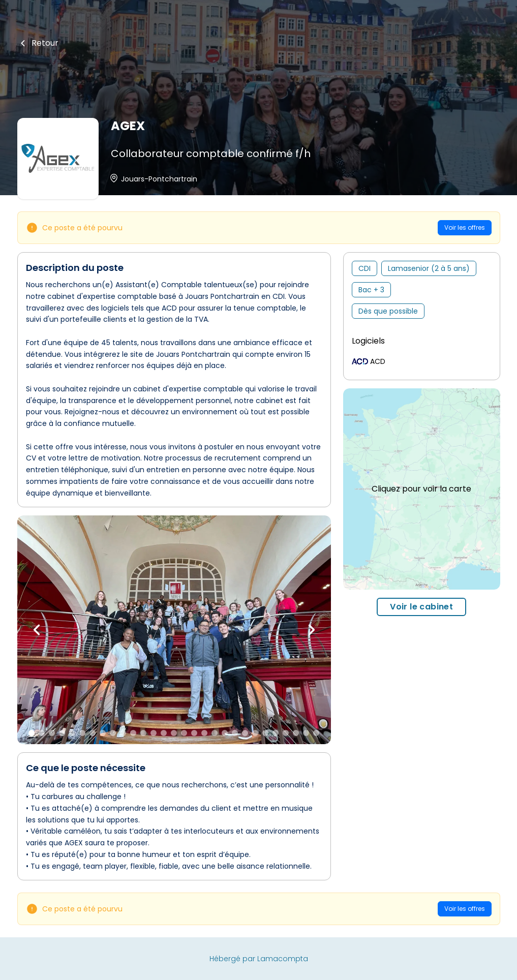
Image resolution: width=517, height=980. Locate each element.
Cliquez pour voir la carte (421, 489)
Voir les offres (465, 227)
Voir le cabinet (421, 607)
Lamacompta (283, 959)
